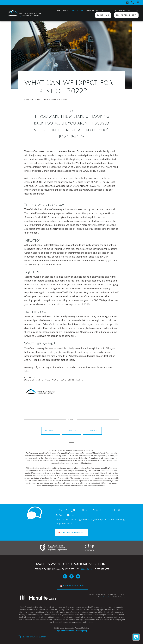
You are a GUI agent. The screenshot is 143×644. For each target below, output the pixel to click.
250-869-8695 (85, 569)
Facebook (51, 431)
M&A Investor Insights (56, 99)
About (66, 10)
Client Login (103, 15)
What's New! (77, 10)
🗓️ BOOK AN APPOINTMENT (72, 586)
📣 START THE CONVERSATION (72, 532)
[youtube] (78, 576)
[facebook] (71, 576)
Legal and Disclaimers (65, 631)
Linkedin (92, 431)
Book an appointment (126, 15)
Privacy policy (81, 631)
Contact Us (133, 10)
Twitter (72, 431)
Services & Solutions (96, 10)
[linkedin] (65, 576)
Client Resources (117, 10)
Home (58, 10)
